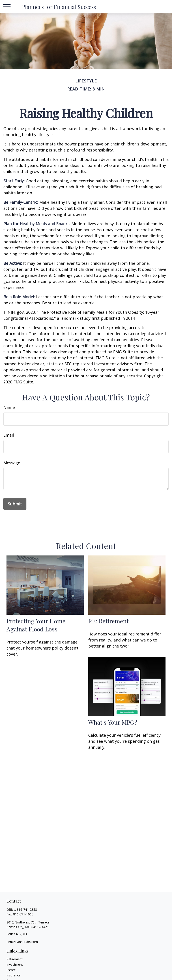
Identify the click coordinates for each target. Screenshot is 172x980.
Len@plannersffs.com (22, 942)
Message (12, 463)
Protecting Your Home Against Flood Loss (36, 625)
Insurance (14, 975)
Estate (11, 970)
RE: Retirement (109, 621)
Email (9, 435)
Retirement (15, 959)
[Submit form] (15, 504)
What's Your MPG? (113, 722)
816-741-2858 (27, 910)
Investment (15, 964)
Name (9, 407)
